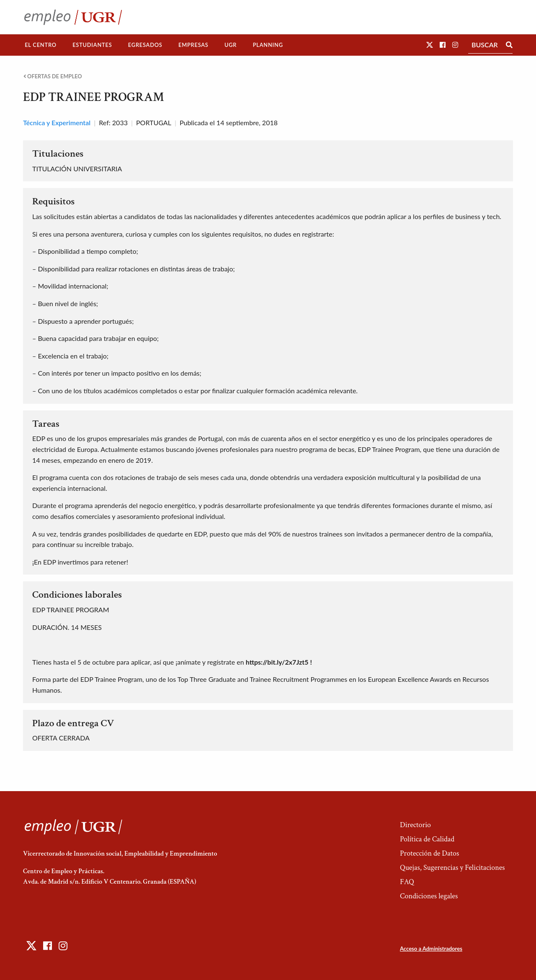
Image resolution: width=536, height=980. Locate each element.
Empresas (193, 45)
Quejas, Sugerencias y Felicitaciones (452, 868)
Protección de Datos (429, 853)
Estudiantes (92, 45)
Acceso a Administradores (431, 949)
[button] (430, 45)
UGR (231, 45)
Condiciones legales (429, 896)
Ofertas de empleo (53, 76)
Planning (268, 45)
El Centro (41, 45)
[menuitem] (41, 45)
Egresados (145, 45)
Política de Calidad (427, 839)
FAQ (407, 882)
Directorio (415, 825)
